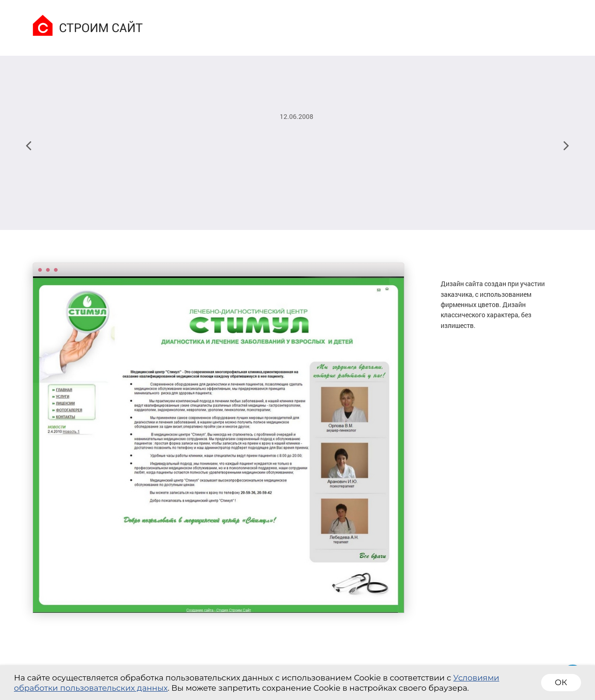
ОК (561, 682)
